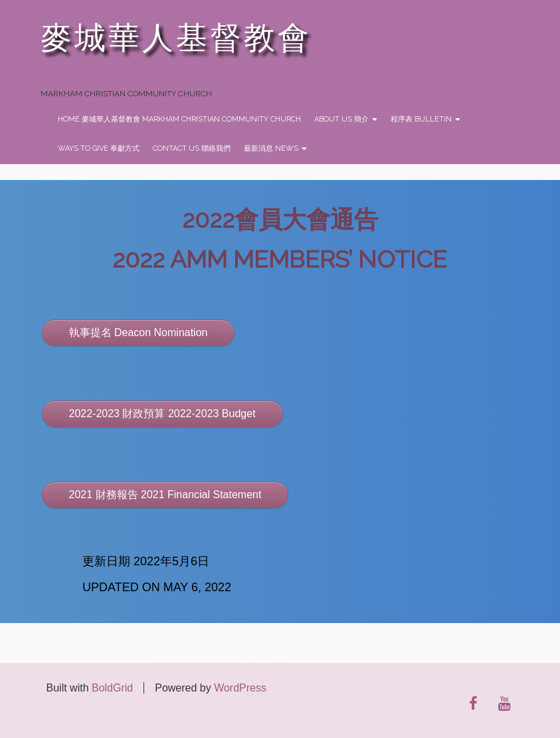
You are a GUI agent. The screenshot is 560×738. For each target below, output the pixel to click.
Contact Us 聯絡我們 (192, 148)
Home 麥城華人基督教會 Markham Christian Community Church (179, 119)
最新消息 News (275, 148)
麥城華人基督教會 (176, 38)
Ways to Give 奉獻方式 (99, 148)
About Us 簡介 (346, 119)
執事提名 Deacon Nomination (139, 332)
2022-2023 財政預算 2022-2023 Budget (162, 414)
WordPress (240, 688)
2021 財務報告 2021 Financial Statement (165, 495)
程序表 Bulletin (425, 119)
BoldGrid (112, 688)
